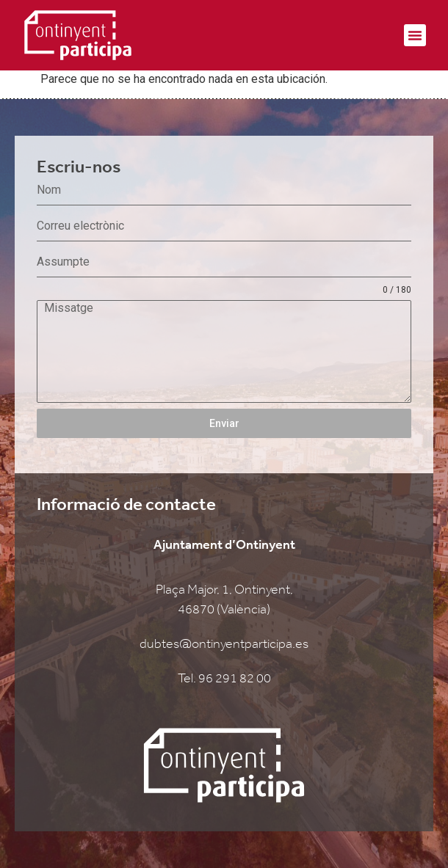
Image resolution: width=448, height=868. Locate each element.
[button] (415, 35)
